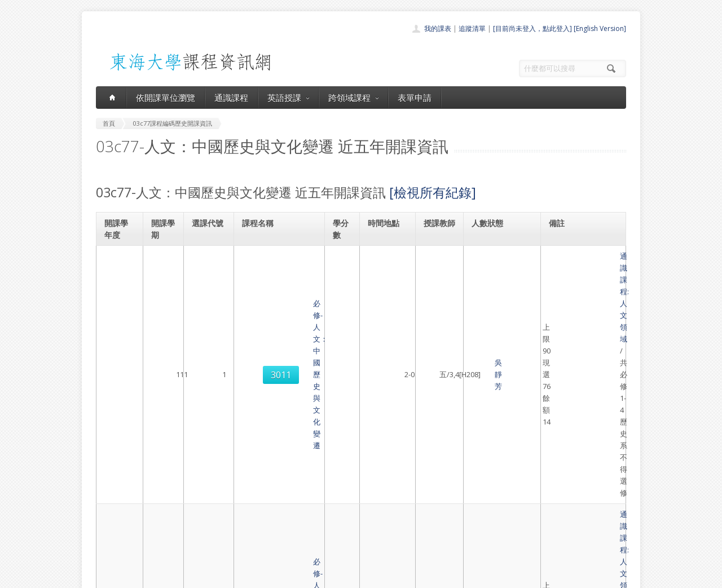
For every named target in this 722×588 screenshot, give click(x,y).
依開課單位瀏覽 (166, 98)
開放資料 (332, 532)
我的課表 (438, 28)
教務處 (285, 576)
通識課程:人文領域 (581, 256)
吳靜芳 (435, 268)
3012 (208, 359)
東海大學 (105, 576)
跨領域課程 (353, 98)
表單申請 (415, 98)
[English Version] (600, 28)
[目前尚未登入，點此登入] (532, 28)
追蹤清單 (472, 28)
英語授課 (288, 98)
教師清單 (332, 545)
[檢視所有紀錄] (433, 192)
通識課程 (231, 98)
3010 (208, 313)
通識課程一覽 (338, 495)
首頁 (325, 470)
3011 (208, 268)
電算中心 (249, 576)
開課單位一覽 (338, 483)
